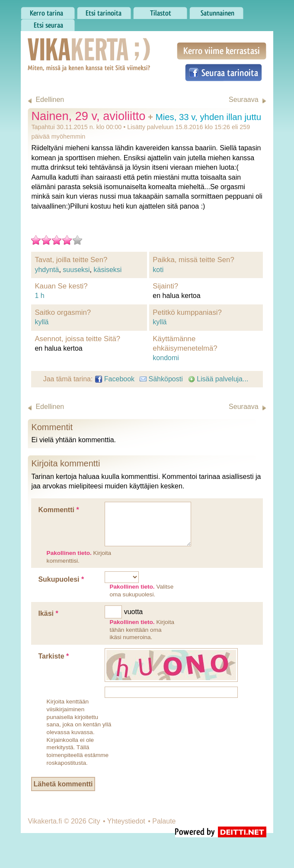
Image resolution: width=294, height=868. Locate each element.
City (94, 821)
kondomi (166, 358)
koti (158, 270)
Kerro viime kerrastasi (222, 51)
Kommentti (58, 510)
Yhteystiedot (126, 821)
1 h (39, 296)
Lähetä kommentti (63, 784)
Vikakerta (67, 46)
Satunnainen (216, 11)
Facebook (115, 379)
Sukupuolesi (61, 579)
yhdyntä (47, 270)
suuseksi (76, 270)
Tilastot (160, 11)
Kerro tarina (48, 11)
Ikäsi (48, 613)
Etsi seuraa (48, 23)
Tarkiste (53, 656)
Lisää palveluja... (218, 379)
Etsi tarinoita (104, 11)
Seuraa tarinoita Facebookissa (224, 73)
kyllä (42, 322)
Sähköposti (161, 379)
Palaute (164, 821)
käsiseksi (107, 270)
